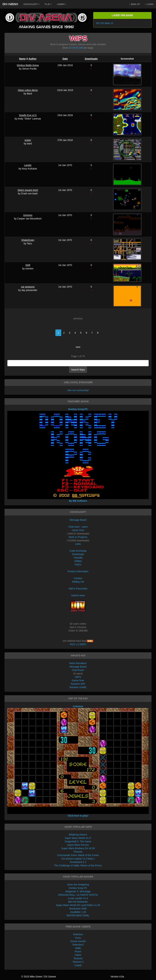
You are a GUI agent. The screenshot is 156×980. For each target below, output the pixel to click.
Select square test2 (28, 190)
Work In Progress (78, 537)
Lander (28, 165)
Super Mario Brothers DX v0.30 (78, 848)
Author (33, 59)
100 (81, 48)
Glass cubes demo (28, 90)
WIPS (78, 677)
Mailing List (78, 582)
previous (78, 318)
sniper (28, 140)
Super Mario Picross (78, 845)
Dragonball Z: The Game (78, 841)
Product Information (78, 571)
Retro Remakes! (78, 663)
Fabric (78, 955)
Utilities (78, 561)
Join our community (78, 390)
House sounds (78, 941)
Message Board (78, 520)
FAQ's (78, 565)
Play (48, 4)
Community (31, 4)
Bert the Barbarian (78, 902)
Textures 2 (78, 962)
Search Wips (78, 370)
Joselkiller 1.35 (78, 912)
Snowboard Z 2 (78, 862)
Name (22, 59)
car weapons (28, 287)
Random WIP (78, 684)
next (78, 347)
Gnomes (28, 215)
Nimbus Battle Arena (28, 65)
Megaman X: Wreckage (78, 891)
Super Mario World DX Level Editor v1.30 (78, 905)
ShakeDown (28, 240)
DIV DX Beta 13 (104, 23)
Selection (78, 934)
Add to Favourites (78, 589)
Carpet (78, 965)
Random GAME (78, 687)
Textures (78, 958)
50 (77, 48)
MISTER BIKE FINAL (78, 915)
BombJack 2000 (78, 909)
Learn (61, 4)
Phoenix (78, 852)
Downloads (91, 59)
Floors (78, 951)
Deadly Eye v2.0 (28, 115)
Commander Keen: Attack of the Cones (78, 855)
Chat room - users (78, 527)
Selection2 (78, 945)
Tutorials (78, 558)
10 (70, 48)
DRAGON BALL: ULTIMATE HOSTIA (78, 895)
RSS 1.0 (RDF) (78, 644)
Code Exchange (78, 551)
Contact (78, 578)
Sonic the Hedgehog (78, 885)
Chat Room (78, 670)
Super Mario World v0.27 (78, 838)
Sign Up (135, 4)
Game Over (78, 530)
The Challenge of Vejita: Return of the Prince (78, 865)
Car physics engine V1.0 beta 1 (78, 859)
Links (78, 544)
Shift (28, 265)
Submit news (78, 595)
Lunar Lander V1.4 (78, 898)
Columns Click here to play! (78, 761)
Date (65, 59)
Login (149, 4)
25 (74, 48)
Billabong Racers (78, 835)
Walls (78, 948)
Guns (78, 938)
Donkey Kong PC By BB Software (78, 455)
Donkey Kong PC (78, 888)
